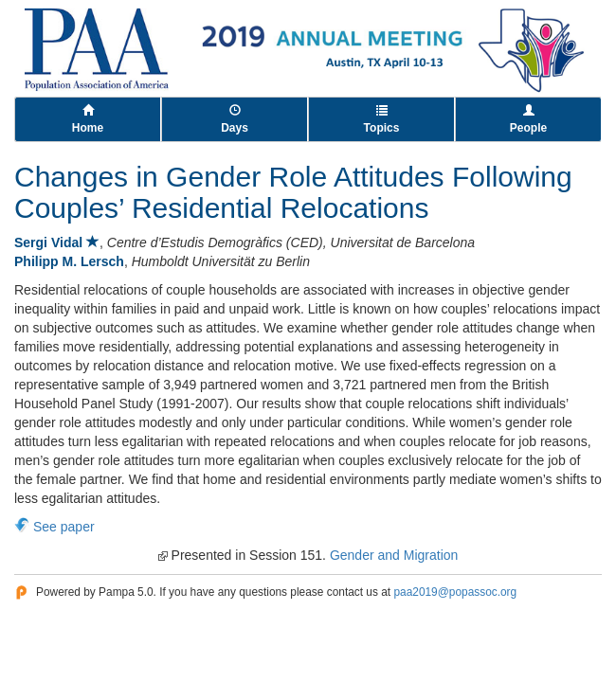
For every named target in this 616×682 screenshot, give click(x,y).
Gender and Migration (394, 555)
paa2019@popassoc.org (455, 592)
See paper (64, 527)
